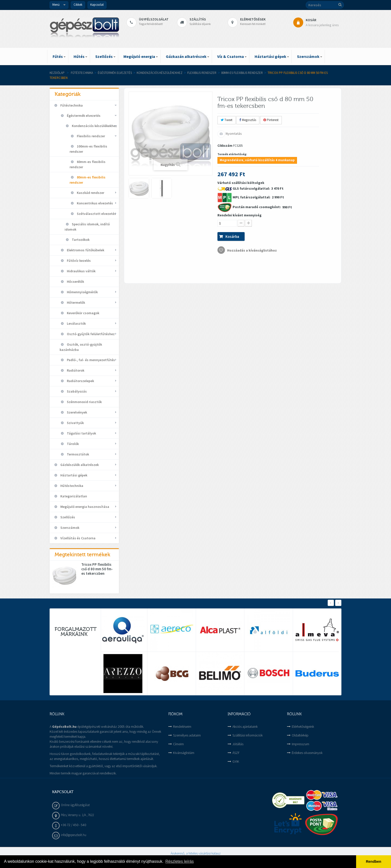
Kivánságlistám (184, 753)
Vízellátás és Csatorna (78, 538)
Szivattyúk (75, 423)
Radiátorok (75, 370)
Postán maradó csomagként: (257, 207)
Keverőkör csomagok (83, 313)
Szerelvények (77, 412)
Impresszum (300, 744)
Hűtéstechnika (71, 486)
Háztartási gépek (73, 475)
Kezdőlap (57, 73)
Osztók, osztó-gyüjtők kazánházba (81, 347)
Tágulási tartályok (81, 433)
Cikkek (78, 5)
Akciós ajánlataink (245, 726)
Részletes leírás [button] (180, 861)
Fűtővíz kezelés (78, 261)
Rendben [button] (374, 862)
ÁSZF (236, 753)
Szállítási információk (247, 735)
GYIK (236, 761)
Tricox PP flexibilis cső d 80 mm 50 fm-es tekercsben (97, 569)
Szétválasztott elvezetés (96, 214)
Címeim (178, 744)
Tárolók (72, 444)
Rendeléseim (182, 726)
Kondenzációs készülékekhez (160, 73)
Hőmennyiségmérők (82, 292)
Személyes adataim (187, 735)
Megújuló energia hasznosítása (84, 507)
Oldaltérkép (300, 735)
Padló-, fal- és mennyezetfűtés (91, 360)
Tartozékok (80, 240)
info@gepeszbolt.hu (74, 835)
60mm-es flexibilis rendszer (88, 164)
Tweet (227, 120)
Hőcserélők (75, 282)
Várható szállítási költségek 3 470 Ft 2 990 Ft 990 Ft (255, 217)
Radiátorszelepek (80, 381)
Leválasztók (76, 323)
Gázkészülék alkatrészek (79, 465)
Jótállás (238, 744)
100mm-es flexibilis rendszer (88, 149)
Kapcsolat (97, 5)
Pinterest (271, 120)
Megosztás (248, 120)
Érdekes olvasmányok (307, 753)
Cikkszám (225, 146)
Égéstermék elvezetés (115, 73)
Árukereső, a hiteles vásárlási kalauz (196, 853)
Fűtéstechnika (82, 73)
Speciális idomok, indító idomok (87, 227)
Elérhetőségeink (303, 726)
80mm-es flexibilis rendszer (242, 73)
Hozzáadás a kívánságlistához (252, 250)
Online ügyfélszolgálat (75, 805)
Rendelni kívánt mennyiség (240, 215)
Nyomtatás (233, 134)
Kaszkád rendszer (90, 193)
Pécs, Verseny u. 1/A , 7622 (77, 815)
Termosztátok (78, 454)
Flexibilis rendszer (202, 73)
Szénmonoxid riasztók (84, 402)
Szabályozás (76, 391)
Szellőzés (67, 517)
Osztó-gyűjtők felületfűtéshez (90, 334)
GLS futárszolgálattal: (252, 188)
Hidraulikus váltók (81, 271)
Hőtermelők (76, 302)
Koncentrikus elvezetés (95, 203)
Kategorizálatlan (73, 496)
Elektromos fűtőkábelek (85, 250)
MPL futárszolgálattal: (252, 197)
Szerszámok (69, 528)
